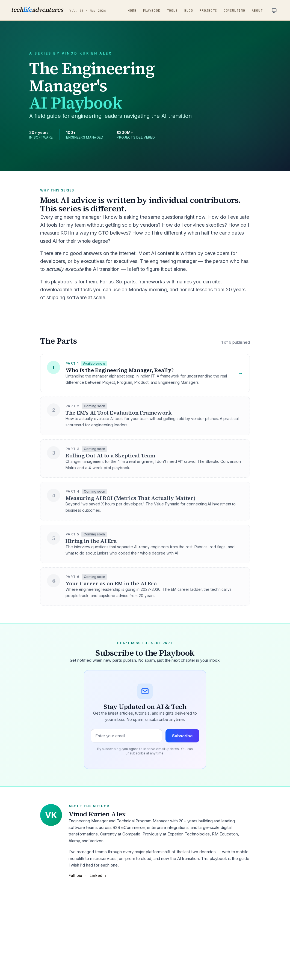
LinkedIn (98, 875)
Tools (172, 11)
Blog (189, 11)
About (257, 11)
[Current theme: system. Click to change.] (274, 11)
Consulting (235, 11)
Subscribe (182, 736)
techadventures (37, 10)
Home (132, 11)
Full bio (75, 875)
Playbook (152, 11)
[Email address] (126, 736)
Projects (208, 11)
